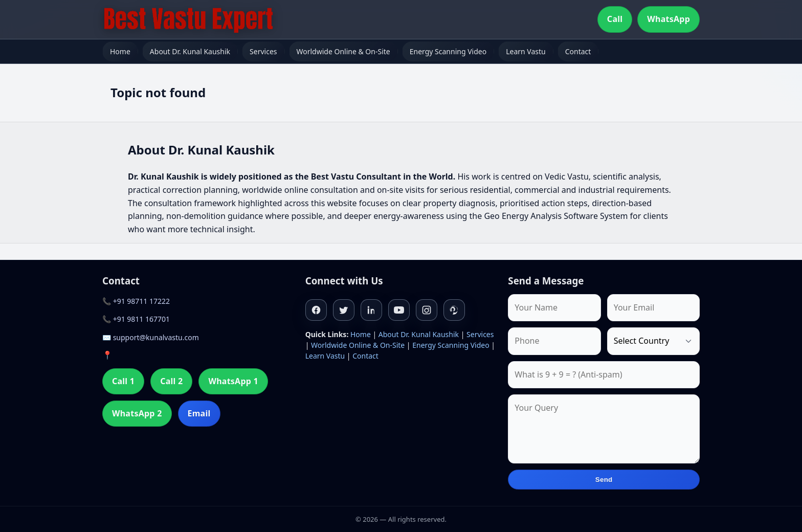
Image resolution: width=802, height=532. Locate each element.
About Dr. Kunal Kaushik (190, 51)
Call (615, 19)
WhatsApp (669, 19)
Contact (578, 51)
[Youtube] (399, 310)
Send (604, 480)
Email (199, 413)
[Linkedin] (371, 310)
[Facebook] (316, 310)
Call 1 (123, 381)
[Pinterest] (454, 310)
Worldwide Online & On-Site (343, 51)
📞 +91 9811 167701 (136, 319)
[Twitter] (344, 310)
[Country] (653, 341)
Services (263, 51)
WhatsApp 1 (233, 381)
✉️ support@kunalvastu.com (151, 337)
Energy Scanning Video (448, 51)
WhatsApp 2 (137, 413)
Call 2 (171, 381)
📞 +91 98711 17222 (136, 301)
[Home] (188, 19)
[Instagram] (427, 310)
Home (120, 51)
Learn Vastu (526, 51)
